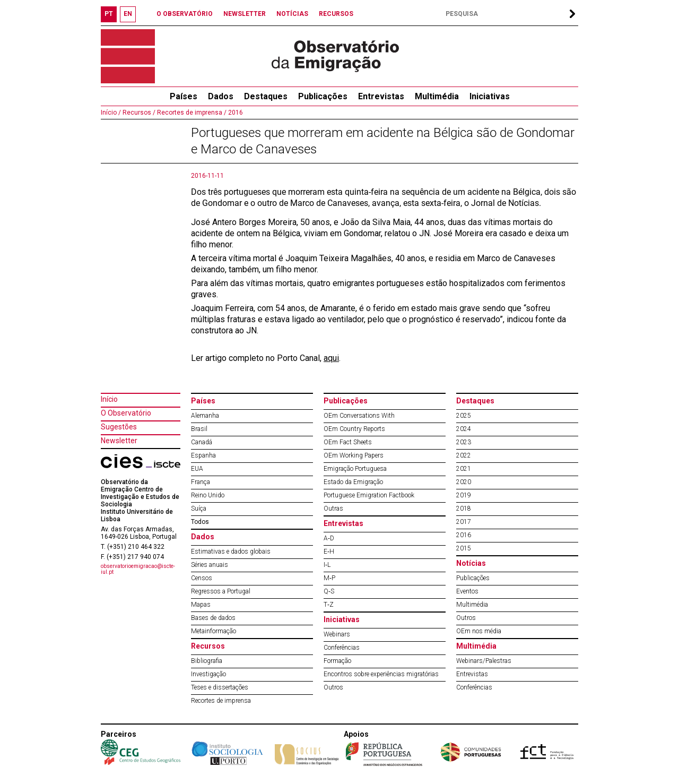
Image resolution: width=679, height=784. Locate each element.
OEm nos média (479, 631)
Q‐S (329, 591)
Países (203, 401)
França (201, 482)
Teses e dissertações (220, 687)
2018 (464, 509)
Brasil (199, 429)
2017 (464, 522)
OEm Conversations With (359, 416)
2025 (464, 416)
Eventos (467, 591)
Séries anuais (210, 565)
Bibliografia (207, 661)
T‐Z (329, 605)
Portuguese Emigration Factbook (369, 495)
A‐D (329, 538)
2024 (464, 429)
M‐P (329, 578)
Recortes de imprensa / (191, 113)
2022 (464, 455)
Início (109, 399)
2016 (235, 113)
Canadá (202, 442)
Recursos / (138, 113)
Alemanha (205, 416)
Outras (333, 509)
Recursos (208, 646)
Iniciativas (490, 96)
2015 (464, 548)
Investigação (208, 674)
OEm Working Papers (354, 455)
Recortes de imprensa (221, 701)
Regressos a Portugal (221, 591)
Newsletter (119, 441)
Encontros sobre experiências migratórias (381, 674)
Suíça (199, 509)
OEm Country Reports (354, 429)
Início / (111, 113)
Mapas (201, 605)
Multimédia (437, 96)
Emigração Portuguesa (355, 469)
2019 (464, 495)
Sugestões (119, 427)
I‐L (327, 565)
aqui (331, 358)
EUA (197, 469)
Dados (221, 96)
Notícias (471, 563)
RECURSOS (336, 14)
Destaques (266, 96)
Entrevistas (381, 96)
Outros (333, 687)
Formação (337, 661)
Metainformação (214, 631)
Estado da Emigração (353, 482)
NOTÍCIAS (292, 14)
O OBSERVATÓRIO (185, 14)
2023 (464, 442)
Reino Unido (208, 495)
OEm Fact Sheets (348, 442)
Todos (200, 522)
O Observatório (126, 413)
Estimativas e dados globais (231, 552)
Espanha (203, 455)
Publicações (323, 96)
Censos (202, 578)
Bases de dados (213, 618)
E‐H (329, 552)
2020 (464, 482)
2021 (464, 469)
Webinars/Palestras (484, 661)
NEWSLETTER (245, 14)
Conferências (342, 648)
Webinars (337, 634)
